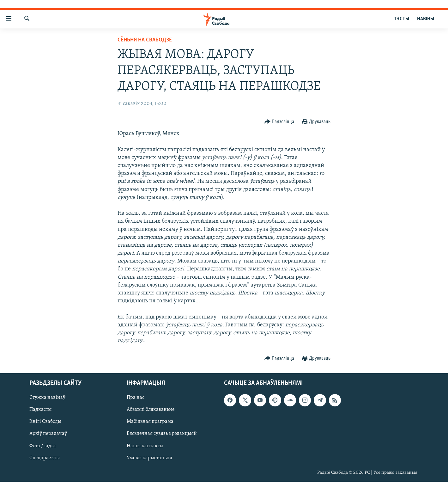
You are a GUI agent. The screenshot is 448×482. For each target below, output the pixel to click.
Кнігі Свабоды (45, 422)
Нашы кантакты (145, 446)
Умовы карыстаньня (149, 458)
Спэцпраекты (45, 458)
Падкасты (40, 410)
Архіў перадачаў (48, 434)
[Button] (279, 122)
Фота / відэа (43, 446)
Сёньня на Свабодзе (145, 40)
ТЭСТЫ (402, 19)
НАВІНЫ (426, 19)
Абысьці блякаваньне (151, 410)
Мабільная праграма (150, 422)
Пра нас (136, 398)
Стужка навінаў (47, 398)
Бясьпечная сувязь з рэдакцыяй (162, 434)
